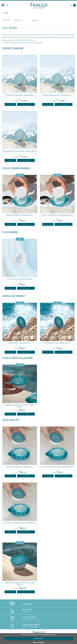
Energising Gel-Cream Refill (57, 343)
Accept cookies (39, 639)
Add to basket (26, 104)
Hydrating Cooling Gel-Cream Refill (20, 151)
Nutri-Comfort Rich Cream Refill (57, 215)
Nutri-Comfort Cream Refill (20, 215)
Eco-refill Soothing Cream (20, 279)
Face (6, 13)
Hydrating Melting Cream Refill (20, 95)
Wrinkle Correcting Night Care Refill (20, 584)
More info (10, 104)
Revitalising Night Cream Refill (57, 95)
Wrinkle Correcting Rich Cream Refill (20, 406)
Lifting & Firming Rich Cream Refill (57, 467)
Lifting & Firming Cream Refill (20, 467)
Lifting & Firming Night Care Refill (20, 523)
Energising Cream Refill (20, 343)
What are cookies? (38, 642)
